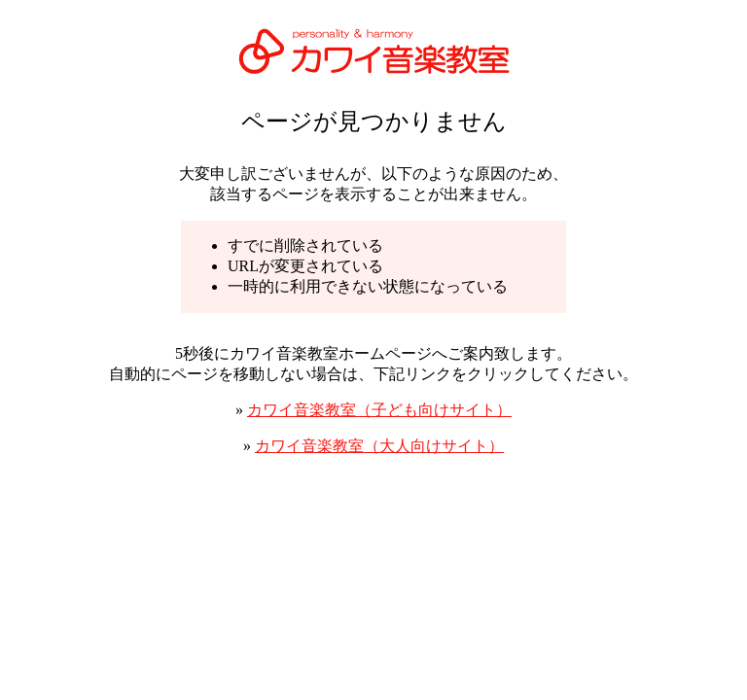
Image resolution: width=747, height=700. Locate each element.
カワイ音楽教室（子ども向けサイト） (379, 410)
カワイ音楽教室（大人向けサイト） (379, 446)
